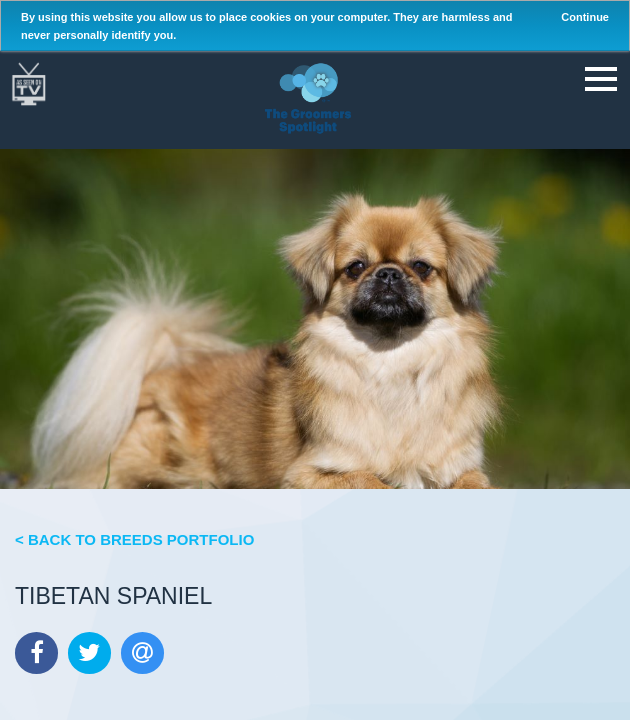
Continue (585, 17)
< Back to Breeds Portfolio (134, 539)
